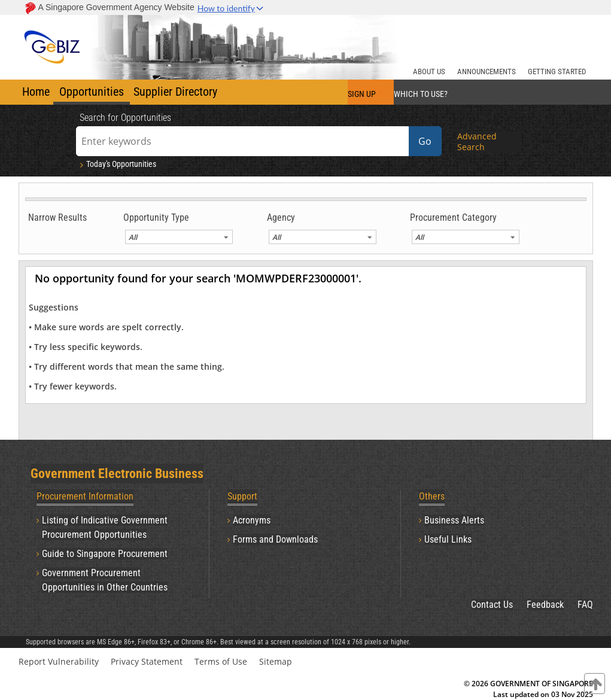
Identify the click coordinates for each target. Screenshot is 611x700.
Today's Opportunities (117, 164)
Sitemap (276, 661)
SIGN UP (362, 94)
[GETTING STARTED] (557, 70)
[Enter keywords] (242, 141)
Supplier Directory (175, 92)
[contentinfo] (595, 684)
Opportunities (92, 92)
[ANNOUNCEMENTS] (487, 70)
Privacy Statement (147, 661)
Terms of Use (221, 661)
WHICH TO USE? (421, 94)
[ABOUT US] (429, 70)
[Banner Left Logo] (53, 39)
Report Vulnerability (59, 661)
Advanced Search (477, 142)
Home (36, 92)
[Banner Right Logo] (518, 39)
